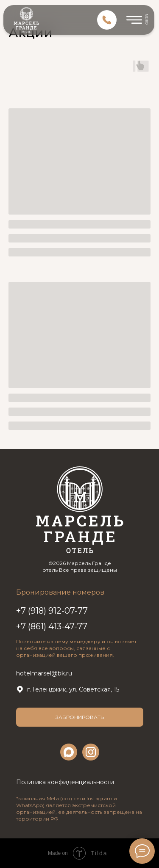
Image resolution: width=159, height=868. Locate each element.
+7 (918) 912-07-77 (52, 611)
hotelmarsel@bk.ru (44, 673)
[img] (107, 20)
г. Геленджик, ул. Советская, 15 (73, 689)
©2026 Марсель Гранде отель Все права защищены (80, 566)
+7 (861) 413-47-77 (52, 626)
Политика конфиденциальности (65, 782)
